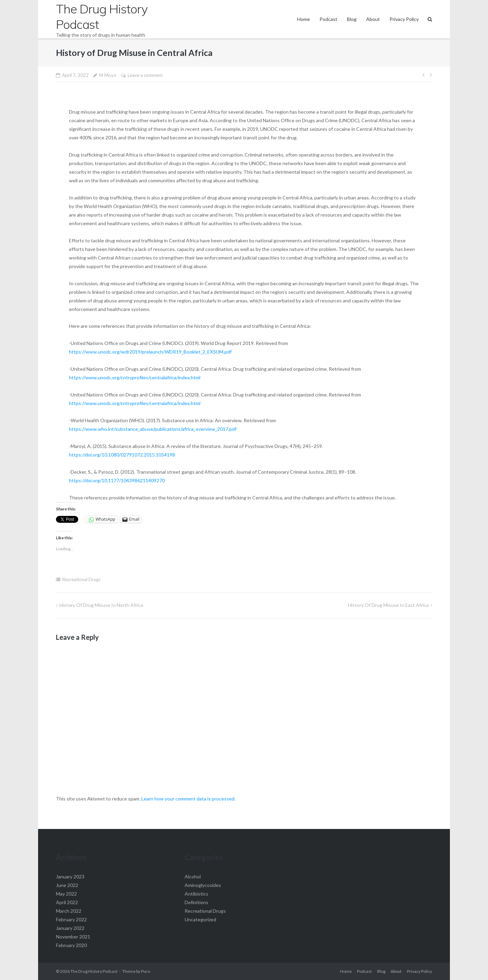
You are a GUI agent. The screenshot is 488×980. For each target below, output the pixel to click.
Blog (352, 19)
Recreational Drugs (82, 579)
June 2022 (67, 885)
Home (304, 19)
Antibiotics (196, 894)
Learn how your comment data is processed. (188, 799)
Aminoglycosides (203, 885)
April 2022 (67, 902)
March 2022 (69, 911)
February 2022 (71, 919)
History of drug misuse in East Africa (388, 605)
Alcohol (193, 877)
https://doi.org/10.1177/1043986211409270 (117, 480)
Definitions (196, 902)
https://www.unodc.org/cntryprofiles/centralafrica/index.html (135, 377)
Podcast (328, 19)
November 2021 (73, 937)
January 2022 (70, 928)
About (373, 19)
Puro (146, 971)
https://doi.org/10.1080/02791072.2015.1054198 (122, 455)
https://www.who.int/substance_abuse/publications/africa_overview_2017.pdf (153, 429)
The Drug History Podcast (94, 971)
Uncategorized (200, 919)
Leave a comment (145, 75)
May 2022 (66, 894)
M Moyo (108, 75)
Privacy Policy (404, 19)
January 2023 (70, 877)
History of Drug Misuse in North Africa (101, 605)
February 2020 (71, 945)
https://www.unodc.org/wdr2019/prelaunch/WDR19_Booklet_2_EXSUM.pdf (150, 352)
